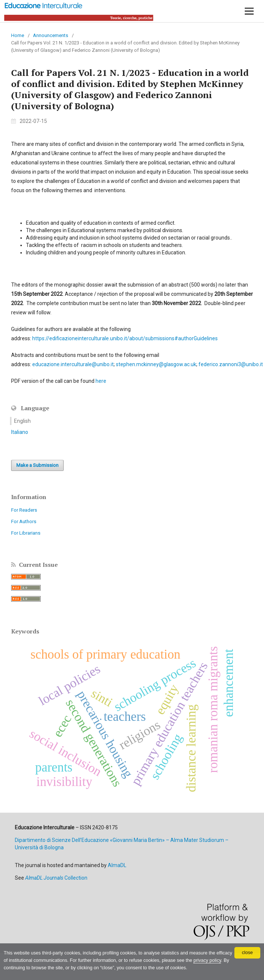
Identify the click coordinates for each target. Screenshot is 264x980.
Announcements (51, 35)
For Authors (24, 521)
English (22, 421)
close (247, 953)
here (101, 381)
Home (18, 35)
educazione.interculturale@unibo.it (73, 364)
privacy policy (207, 960)
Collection (56, 878)
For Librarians (26, 533)
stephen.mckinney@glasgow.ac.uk (156, 364)
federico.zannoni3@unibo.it (231, 364)
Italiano (20, 432)
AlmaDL (117, 865)
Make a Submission (37, 465)
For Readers (24, 510)
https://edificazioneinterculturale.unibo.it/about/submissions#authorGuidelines (125, 338)
